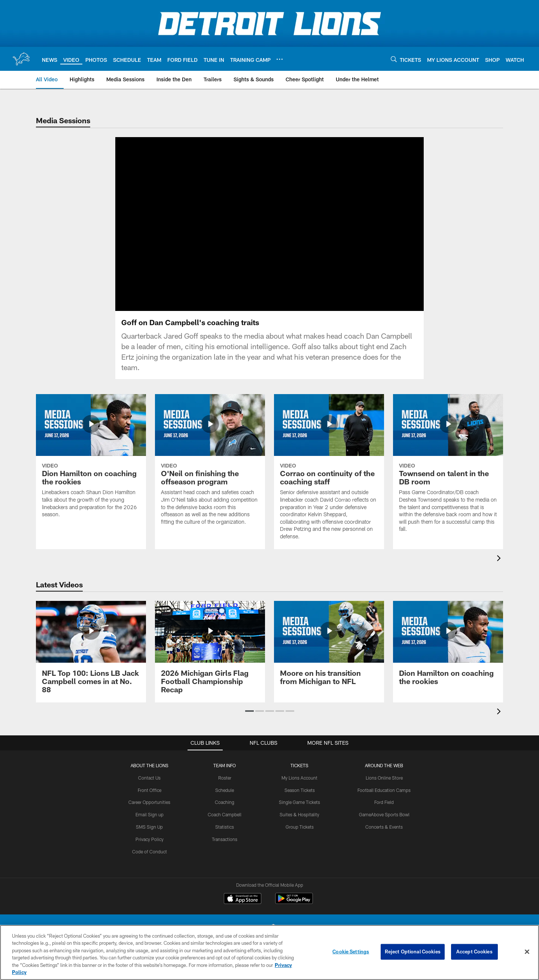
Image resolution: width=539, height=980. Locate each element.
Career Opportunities (149, 802)
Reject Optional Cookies (413, 952)
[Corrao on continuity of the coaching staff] (329, 472)
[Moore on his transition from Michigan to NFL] (329, 648)
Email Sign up (150, 814)
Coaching (225, 802)
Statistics (225, 827)
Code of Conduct (150, 852)
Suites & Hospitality (299, 814)
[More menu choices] (280, 59)
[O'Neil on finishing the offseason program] (210, 464)
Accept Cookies (474, 952)
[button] (249, 711)
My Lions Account (299, 778)
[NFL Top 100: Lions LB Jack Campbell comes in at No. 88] (91, 652)
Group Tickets (300, 827)
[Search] (394, 59)
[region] (269, 952)
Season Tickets (300, 790)
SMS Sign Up (149, 827)
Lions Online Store (384, 778)
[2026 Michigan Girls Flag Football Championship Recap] (210, 652)
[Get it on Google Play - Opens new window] (294, 902)
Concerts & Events (384, 827)
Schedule (225, 790)
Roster (225, 778)
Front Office (150, 790)
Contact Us (149, 778)
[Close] (527, 952)
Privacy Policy (150, 839)
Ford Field (384, 802)
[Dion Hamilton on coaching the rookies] (91, 461)
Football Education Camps (384, 790)
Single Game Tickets (299, 802)
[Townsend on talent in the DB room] (448, 468)
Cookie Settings (351, 952)
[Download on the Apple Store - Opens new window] (243, 899)
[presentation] (500, 559)
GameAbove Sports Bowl (384, 814)
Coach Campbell (225, 814)
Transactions (225, 839)
